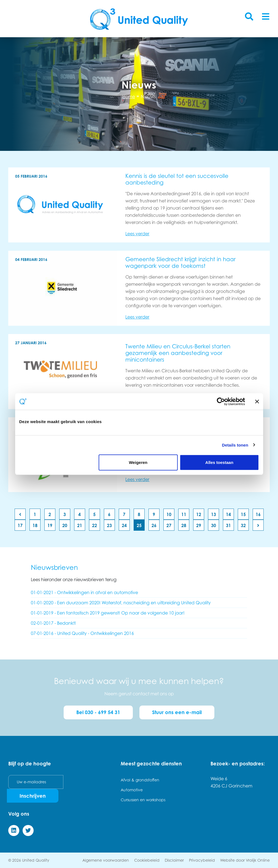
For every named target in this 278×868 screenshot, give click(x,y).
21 (80, 525)
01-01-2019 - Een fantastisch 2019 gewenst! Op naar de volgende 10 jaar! (108, 613)
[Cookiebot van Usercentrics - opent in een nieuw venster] (221, 401)
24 (124, 525)
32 (243, 525)
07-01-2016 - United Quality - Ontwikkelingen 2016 (82, 633)
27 (169, 525)
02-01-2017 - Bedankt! (53, 623)
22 (95, 525)
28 (184, 525)
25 (139, 525)
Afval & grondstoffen (140, 780)
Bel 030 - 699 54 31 (98, 712)
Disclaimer (174, 860)
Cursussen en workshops (143, 800)
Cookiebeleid (147, 860)
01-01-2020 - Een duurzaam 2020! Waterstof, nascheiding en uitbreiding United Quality (121, 603)
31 (228, 525)
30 (214, 525)
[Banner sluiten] (257, 401)
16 (258, 514)
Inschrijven (33, 796)
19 (50, 525)
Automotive (132, 790)
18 (35, 525)
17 (20, 525)
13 (214, 514)
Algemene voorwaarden (106, 860)
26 (154, 525)
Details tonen (235, 445)
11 (184, 514)
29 (199, 525)
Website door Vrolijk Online (245, 860)
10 (169, 514)
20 (65, 525)
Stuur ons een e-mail (177, 712)
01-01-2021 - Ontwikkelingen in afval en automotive (84, 592)
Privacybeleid (202, 860)
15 (243, 514)
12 (199, 514)
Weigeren (138, 462)
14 (228, 514)
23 (109, 525)
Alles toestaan (219, 462)
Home (129, 97)
